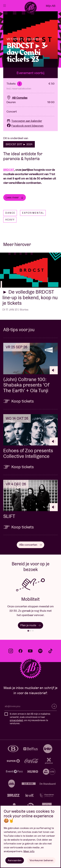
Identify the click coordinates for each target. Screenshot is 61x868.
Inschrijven (54, 706)
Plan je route (30, 625)
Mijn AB (51, 6)
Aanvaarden (15, 860)
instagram (11, 651)
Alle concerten (30, 545)
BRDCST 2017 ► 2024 (19, 144)
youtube (30, 651)
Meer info (29, 851)
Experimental (33, 213)
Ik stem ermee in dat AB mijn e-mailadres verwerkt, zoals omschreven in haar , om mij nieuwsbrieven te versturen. (30, 719)
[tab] (28, 631)
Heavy (10, 220)
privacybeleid (16, 720)
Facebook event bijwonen (25, 126)
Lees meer (15, 197)
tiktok (50, 651)
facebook (20, 651)
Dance (10, 213)
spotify (40, 651)
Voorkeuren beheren (41, 860)
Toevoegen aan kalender (24, 121)
